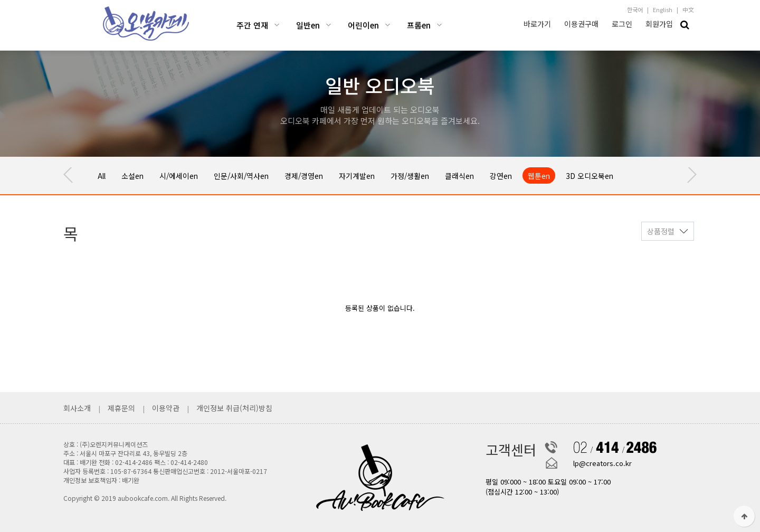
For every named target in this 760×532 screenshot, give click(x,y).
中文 (688, 9)
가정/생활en (432, 175)
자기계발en (375, 175)
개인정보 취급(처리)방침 (234, 408)
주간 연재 (252, 25)
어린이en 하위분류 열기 (388, 25)
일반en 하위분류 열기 (329, 25)
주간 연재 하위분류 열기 (277, 25)
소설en (136, 175)
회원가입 (659, 24)
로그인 (622, 24)
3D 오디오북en (622, 175)
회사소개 (78, 408)
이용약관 (166, 408)
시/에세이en (185, 175)
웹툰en (568, 175)
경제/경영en (319, 175)
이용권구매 (581, 24)
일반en (308, 25)
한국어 (635, 9)
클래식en (484, 175)
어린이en (363, 25)
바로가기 (537, 24)
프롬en (419, 25)
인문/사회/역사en (252, 175)
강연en (528, 175)
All (103, 175)
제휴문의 (121, 408)
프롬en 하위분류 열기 (439, 25)
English (663, 9)
